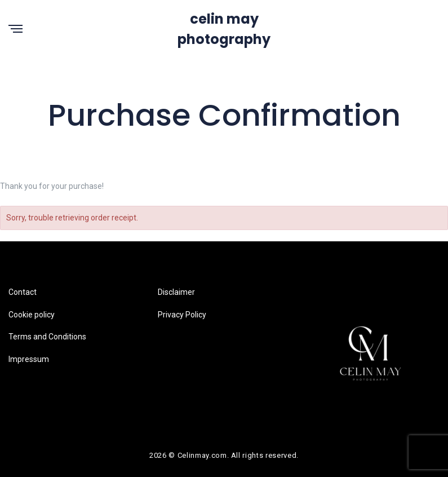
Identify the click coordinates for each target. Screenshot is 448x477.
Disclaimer (176, 292)
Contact (23, 292)
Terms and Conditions (47, 337)
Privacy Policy (182, 315)
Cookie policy (32, 315)
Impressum (29, 359)
